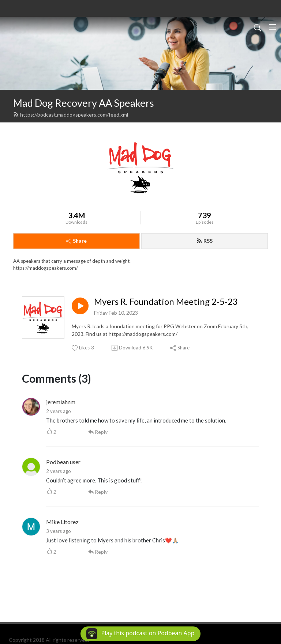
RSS (205, 241)
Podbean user (63, 462)
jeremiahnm (61, 402)
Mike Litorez (62, 522)
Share (76, 241)
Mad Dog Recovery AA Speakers (84, 103)
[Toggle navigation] (273, 27)
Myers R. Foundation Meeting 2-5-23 (166, 302)
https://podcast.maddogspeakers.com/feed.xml (71, 115)
